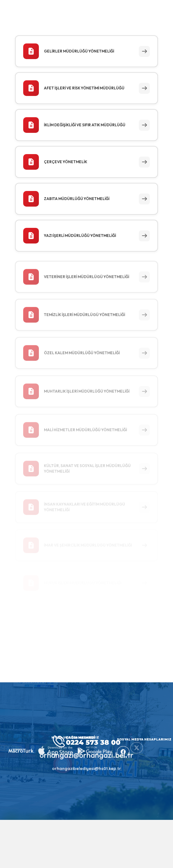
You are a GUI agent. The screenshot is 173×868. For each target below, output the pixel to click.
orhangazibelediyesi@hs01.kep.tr (86, 765)
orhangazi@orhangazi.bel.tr (86, 751)
